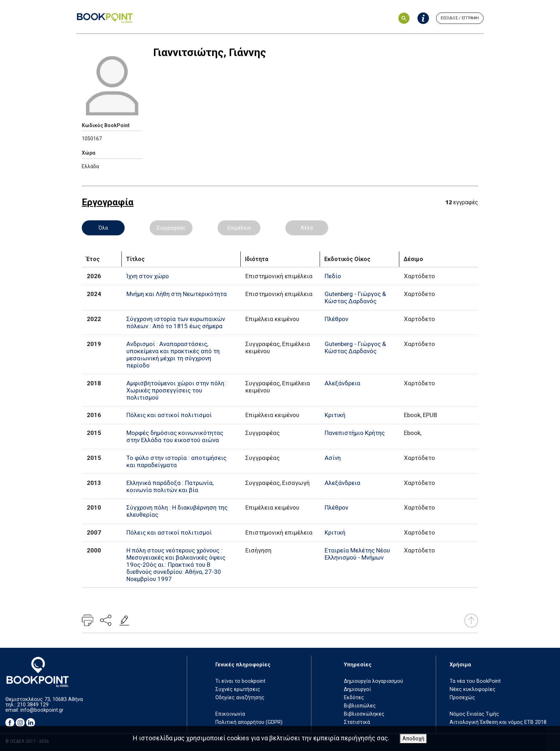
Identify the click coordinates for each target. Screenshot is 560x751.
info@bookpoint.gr (42, 710)
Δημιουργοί (357, 689)
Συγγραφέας (171, 228)
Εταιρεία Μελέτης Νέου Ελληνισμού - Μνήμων (357, 554)
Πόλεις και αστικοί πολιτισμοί (169, 415)
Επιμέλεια (239, 228)
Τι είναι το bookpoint (240, 681)
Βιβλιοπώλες (360, 706)
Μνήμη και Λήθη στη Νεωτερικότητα (177, 294)
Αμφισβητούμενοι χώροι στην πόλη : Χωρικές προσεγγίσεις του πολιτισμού (177, 390)
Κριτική (335, 415)
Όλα (103, 228)
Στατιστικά (357, 722)
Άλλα (307, 228)
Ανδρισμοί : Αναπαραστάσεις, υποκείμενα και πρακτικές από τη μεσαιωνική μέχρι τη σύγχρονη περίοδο (173, 355)
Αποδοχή (413, 739)
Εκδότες (354, 698)
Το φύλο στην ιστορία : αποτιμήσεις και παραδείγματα (176, 461)
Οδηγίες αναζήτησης (240, 698)
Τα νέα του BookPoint (475, 681)
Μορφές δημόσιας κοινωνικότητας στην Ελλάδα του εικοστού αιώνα (175, 436)
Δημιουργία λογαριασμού (374, 681)
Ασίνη (333, 458)
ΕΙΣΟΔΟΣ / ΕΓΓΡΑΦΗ (460, 18)
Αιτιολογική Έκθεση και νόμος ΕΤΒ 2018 (498, 722)
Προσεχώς (462, 698)
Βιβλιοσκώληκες (364, 714)
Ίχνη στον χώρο (148, 276)
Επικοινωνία (230, 714)
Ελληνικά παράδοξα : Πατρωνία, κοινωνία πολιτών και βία (170, 486)
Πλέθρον (336, 319)
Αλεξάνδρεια (342, 383)
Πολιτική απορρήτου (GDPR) (249, 722)
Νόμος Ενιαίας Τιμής (474, 714)
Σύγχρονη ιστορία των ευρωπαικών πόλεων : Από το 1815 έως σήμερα (176, 322)
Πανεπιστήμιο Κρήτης (355, 433)
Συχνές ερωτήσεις (238, 689)
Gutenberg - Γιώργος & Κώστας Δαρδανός (355, 297)
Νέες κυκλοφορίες (472, 689)
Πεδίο (333, 276)
